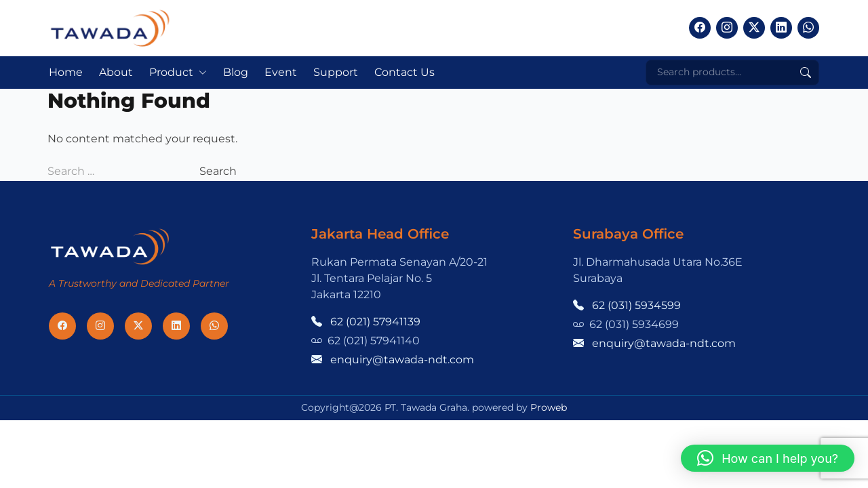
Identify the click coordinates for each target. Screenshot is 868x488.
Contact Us (405, 72)
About (116, 72)
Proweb (549, 407)
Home (66, 72)
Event (281, 72)
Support (336, 72)
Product (171, 72)
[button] (768, 458)
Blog (236, 72)
